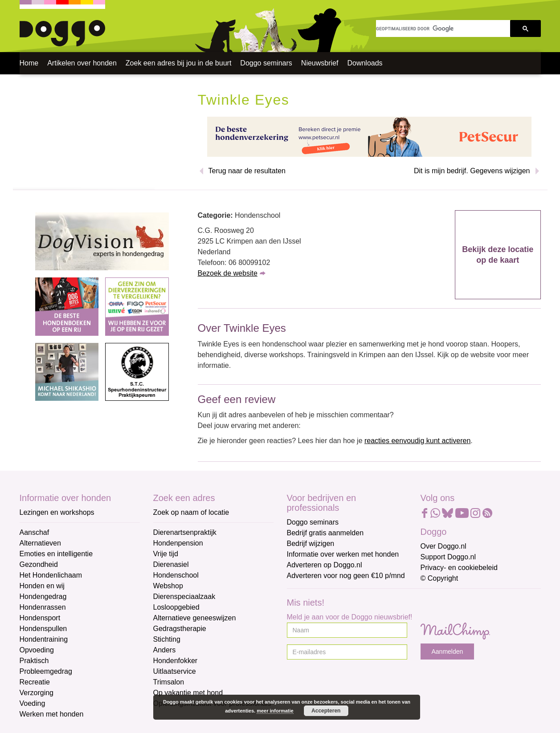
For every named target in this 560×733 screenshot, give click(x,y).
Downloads (365, 63)
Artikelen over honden (82, 63)
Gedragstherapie (180, 629)
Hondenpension (178, 543)
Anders (165, 650)
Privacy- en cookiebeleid (459, 568)
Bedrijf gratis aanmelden (325, 533)
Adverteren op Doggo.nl (325, 565)
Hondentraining (44, 639)
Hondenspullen (43, 629)
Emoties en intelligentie (56, 554)
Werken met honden (52, 714)
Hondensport (40, 618)
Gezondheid (39, 564)
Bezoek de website (228, 273)
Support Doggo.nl (448, 557)
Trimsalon (169, 682)
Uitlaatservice (175, 671)
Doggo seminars (266, 63)
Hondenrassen (43, 607)
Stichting (167, 639)
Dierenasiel (171, 564)
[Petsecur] (369, 136)
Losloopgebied (176, 607)
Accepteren (326, 711)
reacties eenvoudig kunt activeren (417, 441)
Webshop (168, 586)
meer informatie (275, 711)
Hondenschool (176, 575)
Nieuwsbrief (320, 63)
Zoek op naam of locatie (191, 512)
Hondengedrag (43, 597)
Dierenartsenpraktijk (185, 532)
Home (29, 63)
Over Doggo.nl (444, 546)
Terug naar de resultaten (247, 171)
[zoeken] (443, 29)
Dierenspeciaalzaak (184, 597)
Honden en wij (42, 586)
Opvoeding (37, 650)
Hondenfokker (176, 661)
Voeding (33, 703)
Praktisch (34, 661)
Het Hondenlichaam (51, 575)
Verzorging (37, 693)
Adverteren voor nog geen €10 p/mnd (346, 576)
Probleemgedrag (46, 671)
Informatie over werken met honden (343, 554)
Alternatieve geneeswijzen (195, 618)
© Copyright (439, 578)
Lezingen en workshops (57, 512)
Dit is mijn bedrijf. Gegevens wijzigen (472, 171)
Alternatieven (40, 543)
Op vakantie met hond (188, 693)
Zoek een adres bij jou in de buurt (178, 63)
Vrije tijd (166, 554)
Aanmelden (448, 652)
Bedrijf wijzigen (311, 544)
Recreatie (35, 682)
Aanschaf (35, 532)
